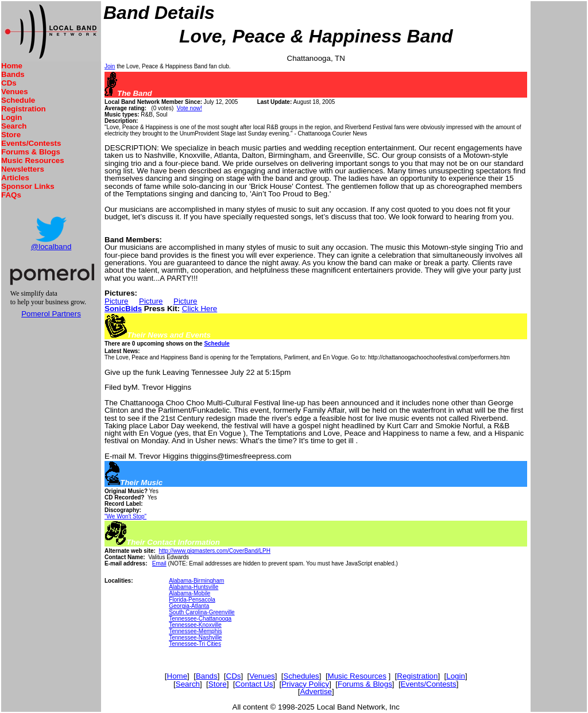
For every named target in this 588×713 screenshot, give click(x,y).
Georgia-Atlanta (189, 606)
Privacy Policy (305, 684)
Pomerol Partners (51, 314)
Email (159, 563)
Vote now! (189, 108)
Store (11, 135)
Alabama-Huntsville (194, 587)
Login (11, 117)
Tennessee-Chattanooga (200, 619)
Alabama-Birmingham (196, 581)
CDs (9, 83)
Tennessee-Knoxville (195, 625)
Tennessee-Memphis (195, 631)
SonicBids (123, 309)
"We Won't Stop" (125, 516)
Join (110, 66)
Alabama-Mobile (189, 593)
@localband (51, 247)
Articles (15, 178)
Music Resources (33, 160)
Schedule (18, 100)
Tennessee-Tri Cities (195, 644)
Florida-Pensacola (192, 600)
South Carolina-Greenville (202, 612)
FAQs (11, 195)
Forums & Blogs (31, 152)
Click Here (200, 309)
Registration (24, 109)
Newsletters (23, 169)
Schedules (301, 676)
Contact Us (254, 684)
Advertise (316, 691)
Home (12, 66)
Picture (116, 301)
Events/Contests (31, 143)
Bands (13, 74)
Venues (15, 92)
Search (14, 126)
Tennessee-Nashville (195, 638)
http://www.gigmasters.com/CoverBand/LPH (214, 551)
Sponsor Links (28, 186)
